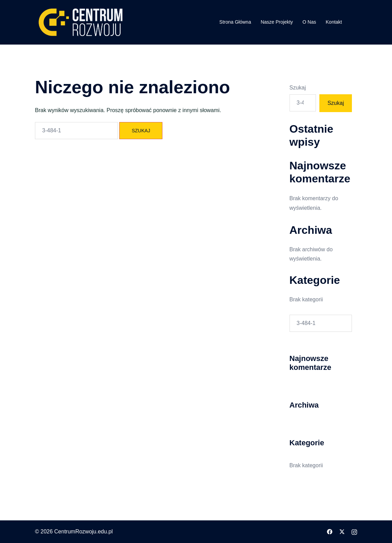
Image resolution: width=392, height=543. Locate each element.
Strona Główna (235, 22)
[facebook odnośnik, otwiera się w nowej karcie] (330, 532)
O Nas (309, 22)
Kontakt (334, 22)
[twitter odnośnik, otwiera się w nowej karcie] (342, 532)
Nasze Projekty (277, 22)
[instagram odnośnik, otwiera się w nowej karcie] (354, 532)
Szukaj (298, 88)
